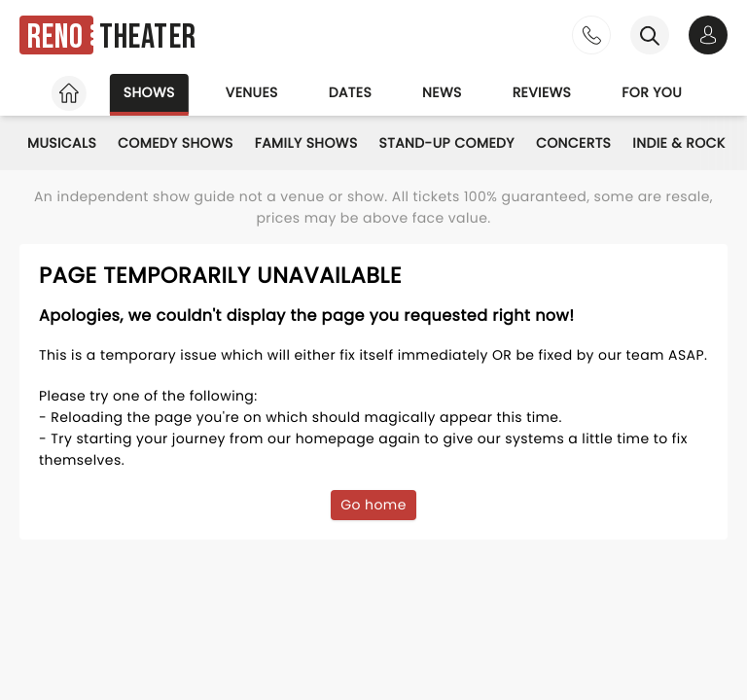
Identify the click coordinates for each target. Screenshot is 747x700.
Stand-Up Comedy (447, 143)
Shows (149, 92)
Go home (373, 505)
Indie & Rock (678, 143)
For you (652, 92)
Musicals (62, 143)
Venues (252, 92)
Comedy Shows (176, 143)
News (442, 92)
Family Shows (306, 143)
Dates (350, 92)
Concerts (573, 143)
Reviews (542, 92)
